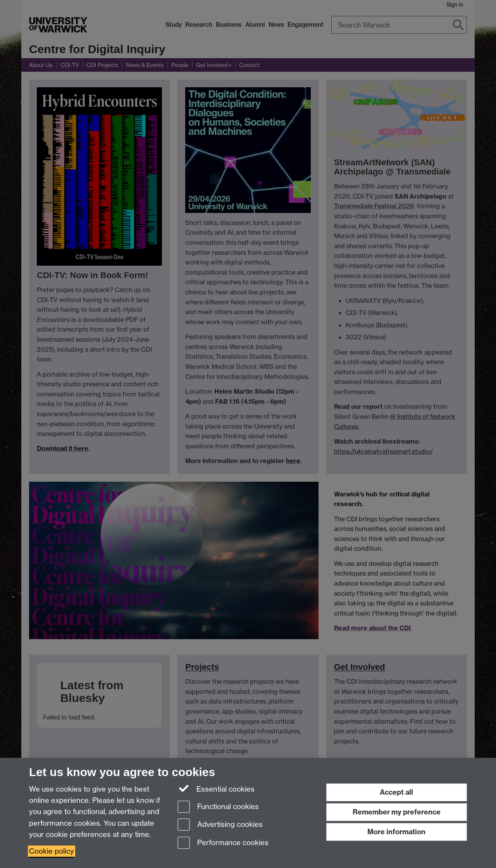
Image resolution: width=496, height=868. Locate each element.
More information (396, 832)
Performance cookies (223, 843)
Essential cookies (216, 788)
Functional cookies (218, 807)
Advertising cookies (220, 825)
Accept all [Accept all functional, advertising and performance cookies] (396, 792)
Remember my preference (397, 812)
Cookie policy (52, 851)
